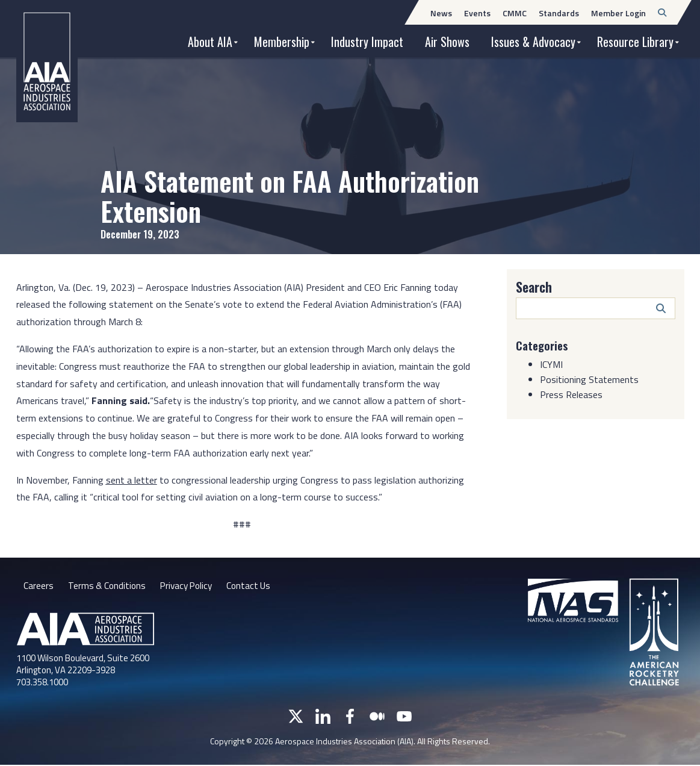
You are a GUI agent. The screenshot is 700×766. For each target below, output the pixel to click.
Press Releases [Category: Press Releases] (571, 394)
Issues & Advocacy (533, 42)
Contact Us (256, 587)
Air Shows (447, 42)
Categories (544, 345)
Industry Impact (367, 42)
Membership (282, 42)
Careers (39, 587)
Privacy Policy (190, 587)
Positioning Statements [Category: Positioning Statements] (589, 379)
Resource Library (635, 42)
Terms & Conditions (108, 587)
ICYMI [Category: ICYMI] (551, 364)
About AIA (210, 42)
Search (534, 287)
